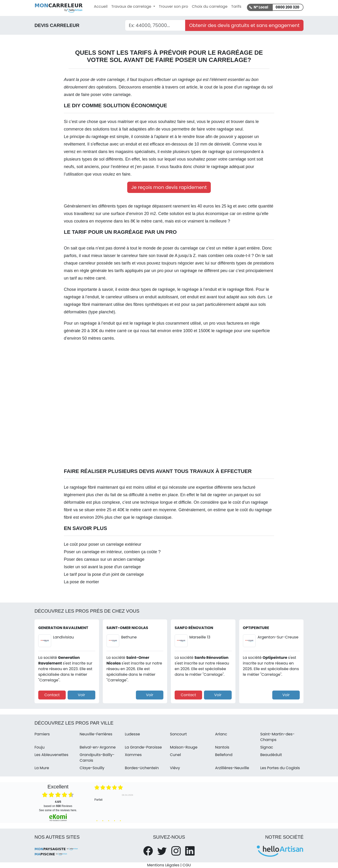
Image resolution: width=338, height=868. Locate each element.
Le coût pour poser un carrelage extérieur (103, 544)
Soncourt (178, 734)
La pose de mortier (81, 582)
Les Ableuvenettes (51, 755)
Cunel (175, 755)
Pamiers (42, 734)
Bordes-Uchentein (142, 768)
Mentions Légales (163, 865)
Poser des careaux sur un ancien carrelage (104, 559)
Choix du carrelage (210, 6)
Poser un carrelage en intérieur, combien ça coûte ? (112, 552)
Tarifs (236, 6)
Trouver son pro (173, 6)
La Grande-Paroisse (143, 747)
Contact (52, 695)
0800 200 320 (287, 7)
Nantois (222, 747)
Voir (81, 695)
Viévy (175, 768)
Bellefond (224, 755)
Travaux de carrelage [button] (132, 6)
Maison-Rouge (184, 747)
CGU (187, 865)
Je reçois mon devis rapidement (169, 187)
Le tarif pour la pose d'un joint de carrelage (104, 574)
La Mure (42, 768)
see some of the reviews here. (58, 810)
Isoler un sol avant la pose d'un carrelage (102, 567)
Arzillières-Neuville (232, 768)
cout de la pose (219, 87)
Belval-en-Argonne (98, 747)
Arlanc (221, 734)
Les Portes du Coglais (280, 768)
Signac (267, 747)
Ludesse (133, 734)
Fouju (40, 747)
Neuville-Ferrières (96, 734)
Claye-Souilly (92, 768)
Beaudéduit (271, 755)
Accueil (101, 6)
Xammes (133, 755)
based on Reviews (58, 804)
